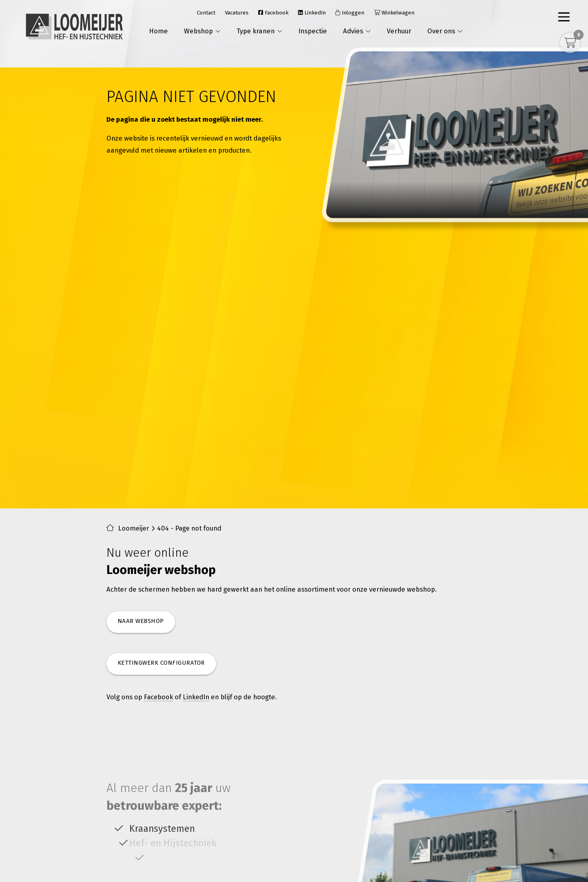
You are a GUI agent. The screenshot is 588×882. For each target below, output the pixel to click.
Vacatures (237, 13)
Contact (206, 13)
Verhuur (399, 31)
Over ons (445, 31)
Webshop (202, 31)
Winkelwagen (394, 13)
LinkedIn (312, 13)
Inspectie (313, 31)
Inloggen (350, 13)
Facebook (273, 13)
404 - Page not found (190, 529)
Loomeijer (134, 529)
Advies (357, 31)
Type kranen (259, 31)
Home (158, 31)
